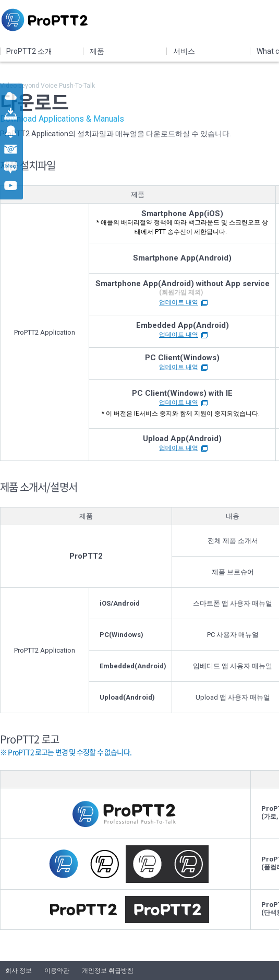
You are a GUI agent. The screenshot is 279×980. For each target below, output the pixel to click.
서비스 (184, 51)
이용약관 (57, 971)
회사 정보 (19, 971)
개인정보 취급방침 (108, 971)
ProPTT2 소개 (29, 51)
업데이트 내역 (179, 302)
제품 (97, 51)
